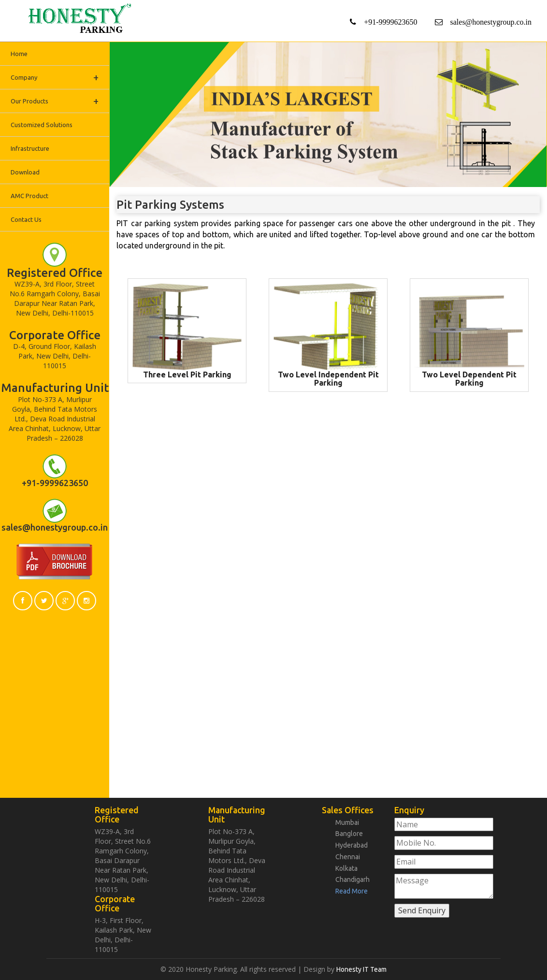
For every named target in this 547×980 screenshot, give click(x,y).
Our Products (55, 101)
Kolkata (346, 866)
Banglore (349, 833)
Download (25, 172)
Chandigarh (353, 878)
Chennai (348, 855)
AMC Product (29, 196)
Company (55, 77)
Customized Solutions (42, 125)
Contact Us (26, 219)
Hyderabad (352, 844)
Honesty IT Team (361, 969)
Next (540, 46)
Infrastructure (30, 148)
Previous (116, 46)
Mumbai (347, 822)
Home (19, 54)
